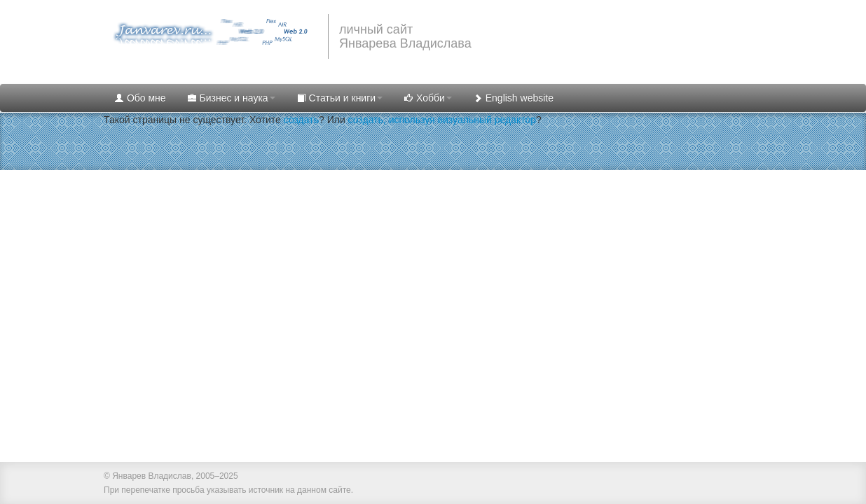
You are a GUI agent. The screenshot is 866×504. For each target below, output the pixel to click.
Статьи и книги (339, 98)
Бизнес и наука (231, 98)
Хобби (428, 98)
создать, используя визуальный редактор (442, 120)
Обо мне (140, 98)
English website (513, 98)
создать (301, 120)
